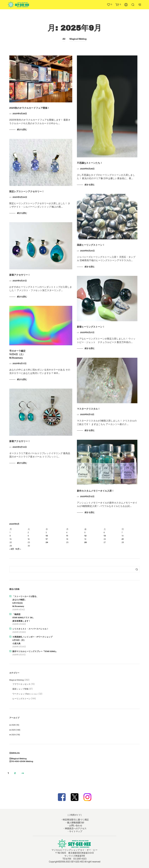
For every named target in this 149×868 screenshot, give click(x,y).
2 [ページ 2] (15, 773)
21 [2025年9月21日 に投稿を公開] (123, 539)
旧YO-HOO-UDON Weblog (21, 761)
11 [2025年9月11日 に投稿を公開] (67, 536)
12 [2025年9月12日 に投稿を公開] (85, 536)
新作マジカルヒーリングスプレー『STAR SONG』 (35, 651)
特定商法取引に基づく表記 (76, 820)
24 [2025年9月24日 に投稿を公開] (47, 542)
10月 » (18, 549)
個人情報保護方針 (76, 823)
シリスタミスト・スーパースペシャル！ (30, 629)
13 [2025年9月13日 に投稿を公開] (105, 536)
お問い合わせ (76, 825)
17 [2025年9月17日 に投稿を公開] (47, 539)
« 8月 (12, 549)
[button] (109, 4)
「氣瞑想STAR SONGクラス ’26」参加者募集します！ (23, 618)
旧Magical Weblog (18, 758)
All (64, 39)
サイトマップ (76, 831)
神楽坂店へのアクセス (76, 828)
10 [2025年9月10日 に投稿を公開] (47, 536)
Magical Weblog (78, 39)
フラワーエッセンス (21, 684)
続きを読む (22, 129)
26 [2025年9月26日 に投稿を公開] (85, 542)
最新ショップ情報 (20, 689)
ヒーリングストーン (21, 699)
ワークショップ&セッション (25, 694)
